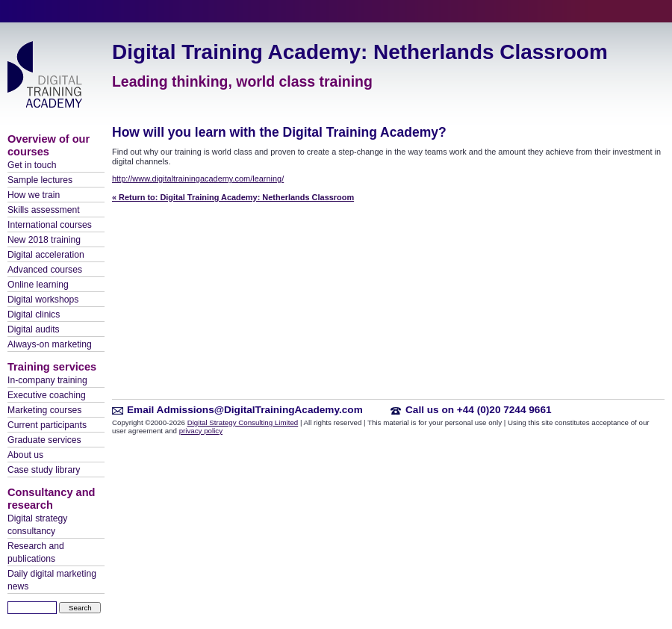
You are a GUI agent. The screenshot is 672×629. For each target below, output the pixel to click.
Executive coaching (47, 395)
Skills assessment (44, 210)
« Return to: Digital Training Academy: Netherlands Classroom (233, 197)
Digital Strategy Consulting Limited (243, 422)
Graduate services (44, 440)
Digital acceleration (46, 255)
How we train (34, 195)
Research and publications (36, 552)
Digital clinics (34, 314)
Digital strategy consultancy (37, 525)
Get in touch (32, 165)
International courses (50, 225)
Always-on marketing (50, 344)
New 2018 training (44, 240)
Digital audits (34, 329)
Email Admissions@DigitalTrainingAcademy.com (245, 410)
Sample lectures (40, 180)
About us (25, 455)
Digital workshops (43, 300)
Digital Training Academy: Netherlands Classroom (360, 52)
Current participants (47, 425)
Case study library (44, 470)
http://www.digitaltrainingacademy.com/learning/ (198, 179)
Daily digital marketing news (52, 580)
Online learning (38, 285)
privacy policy (201, 431)
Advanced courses (45, 270)
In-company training (47, 380)
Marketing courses (44, 410)
